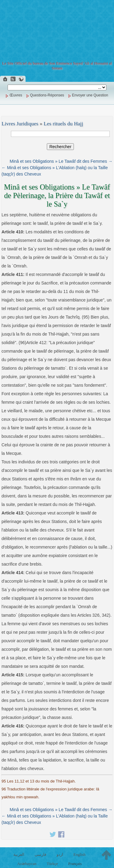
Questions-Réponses (47, 95)
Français (75, 864)
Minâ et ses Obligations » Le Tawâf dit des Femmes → (61, 161)
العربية (19, 854)
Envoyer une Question (90, 95)
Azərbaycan (27, 864)
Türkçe (52, 864)
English (79, 854)
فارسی (40, 854)
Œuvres (16, 95)
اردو (60, 854)
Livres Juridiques (20, 124)
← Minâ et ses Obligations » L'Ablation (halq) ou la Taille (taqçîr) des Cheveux (55, 171)
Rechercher (60, 147)
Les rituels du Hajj (64, 124)
